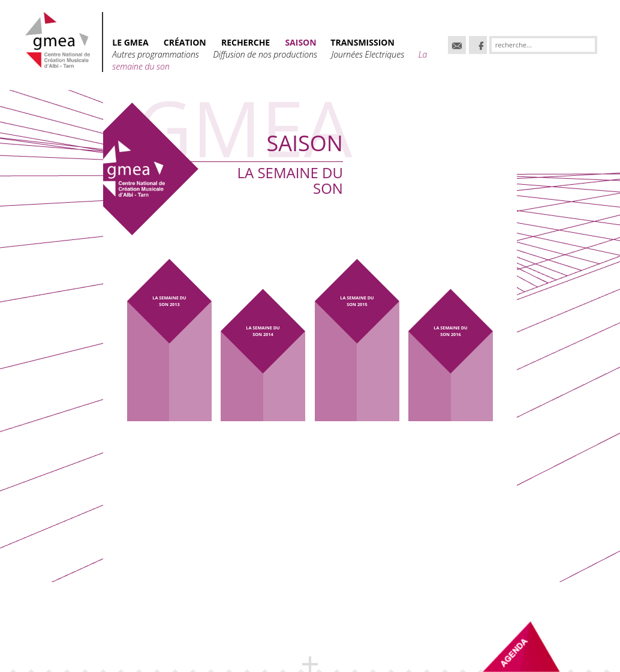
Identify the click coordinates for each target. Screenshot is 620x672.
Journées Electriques (369, 54)
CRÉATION (185, 42)
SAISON (302, 42)
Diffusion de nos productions (266, 54)
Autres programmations (156, 54)
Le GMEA (130, 42)
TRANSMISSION (362, 42)
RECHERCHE (246, 42)
